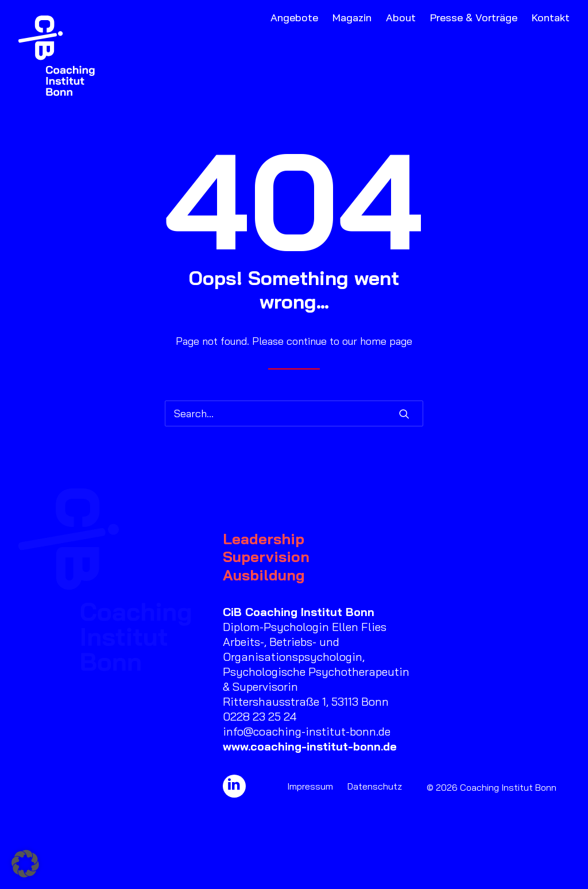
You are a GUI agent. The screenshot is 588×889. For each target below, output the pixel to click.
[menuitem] (297, 56)
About (401, 18)
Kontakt (551, 18)
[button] (404, 414)
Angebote (294, 18)
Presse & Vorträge (474, 18)
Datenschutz (375, 786)
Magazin (352, 18)
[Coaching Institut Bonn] (57, 56)
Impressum (310, 786)
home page (386, 341)
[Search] (294, 413)
